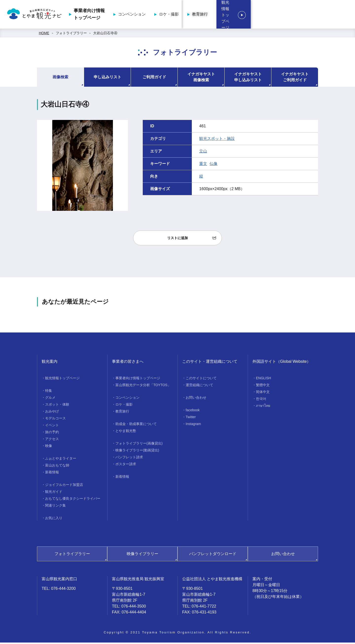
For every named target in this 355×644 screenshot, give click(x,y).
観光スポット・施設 (217, 140)
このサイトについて (201, 380)
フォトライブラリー (71, 34)
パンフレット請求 (129, 459)
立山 (203, 153)
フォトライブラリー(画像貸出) (139, 445)
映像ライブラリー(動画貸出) (137, 452)
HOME (44, 34)
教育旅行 (269, 15)
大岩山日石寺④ (105, 34)
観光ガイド (54, 493)
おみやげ (52, 413)
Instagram (193, 425)
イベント (52, 427)
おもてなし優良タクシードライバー (73, 500)
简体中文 (263, 393)
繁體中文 (263, 386)
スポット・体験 (57, 406)
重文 (203, 165)
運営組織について (199, 386)
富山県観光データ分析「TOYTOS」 (143, 386)
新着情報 (52, 474)
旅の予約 (52, 433)
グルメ (50, 399)
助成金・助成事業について (136, 425)
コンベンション (201, 15)
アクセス (52, 440)
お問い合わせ (196, 399)
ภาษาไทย (263, 407)
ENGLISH (263, 380)
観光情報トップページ (320, 15)
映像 (49, 447)
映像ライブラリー (142, 555)
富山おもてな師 (57, 467)
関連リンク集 (55, 507)
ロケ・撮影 (238, 15)
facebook (193, 412)
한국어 (261, 400)
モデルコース (55, 420)
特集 (49, 392)
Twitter (191, 418)
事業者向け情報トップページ (159, 15)
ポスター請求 (126, 465)
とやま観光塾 (126, 432)
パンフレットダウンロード (213, 555)
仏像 (213, 165)
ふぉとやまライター (61, 460)
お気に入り (54, 519)
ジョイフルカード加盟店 (64, 486)
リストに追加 (177, 239)
